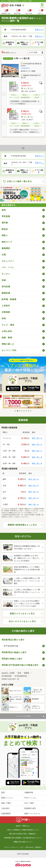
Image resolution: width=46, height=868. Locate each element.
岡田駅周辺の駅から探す (13, 640)
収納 (4, 280)
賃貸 (3, 792)
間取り (5, 235)
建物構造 (6, 248)
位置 (4, 255)
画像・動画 (7, 338)
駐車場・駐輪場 (9, 299)
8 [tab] (31, 411)
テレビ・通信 (8, 325)
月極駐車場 (29, 792)
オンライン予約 (9, 350)
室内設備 (6, 287)
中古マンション (30, 798)
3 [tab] (20, 411)
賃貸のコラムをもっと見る (22, 614)
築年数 (5, 223)
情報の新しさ (8, 344)
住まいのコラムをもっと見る (22, 621)
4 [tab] (22, 411)
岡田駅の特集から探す (12, 659)
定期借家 (6, 312)
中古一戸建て (29, 803)
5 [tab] (24, 411)
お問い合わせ (29, 847)
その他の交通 (25, 68)
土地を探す (6, 808)
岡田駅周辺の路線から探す (14, 652)
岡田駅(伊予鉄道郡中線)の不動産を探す (20, 665)
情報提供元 (32, 834)
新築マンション (7, 798)
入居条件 (6, 306)
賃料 (4, 210)
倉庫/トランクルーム (32, 814)
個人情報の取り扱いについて (32, 838)
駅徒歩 (5, 229)
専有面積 (6, 216)
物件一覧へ (36, 438)
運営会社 (38, 847)
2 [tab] (18, 411)
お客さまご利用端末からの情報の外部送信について (22, 830)
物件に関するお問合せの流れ (18, 834)
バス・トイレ (8, 267)
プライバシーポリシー (11, 847)
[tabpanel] (23, 402)
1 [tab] (15, 411)
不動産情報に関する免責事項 (13, 838)
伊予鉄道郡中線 (11, 646)
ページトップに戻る (23, 716)
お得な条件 (7, 331)
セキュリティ (8, 261)
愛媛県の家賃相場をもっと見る (22, 525)
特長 (4, 318)
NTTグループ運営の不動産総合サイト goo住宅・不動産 (16, 1)
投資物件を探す (30, 808)
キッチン (6, 274)
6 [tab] (26, 411)
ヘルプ (21, 847)
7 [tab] (29, 411)
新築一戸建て (6, 803)
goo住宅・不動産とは (22, 826)
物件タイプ (7, 242)
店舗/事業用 (6, 814)
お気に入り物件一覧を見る (18, 181)
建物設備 (6, 293)
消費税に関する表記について (22, 842)
